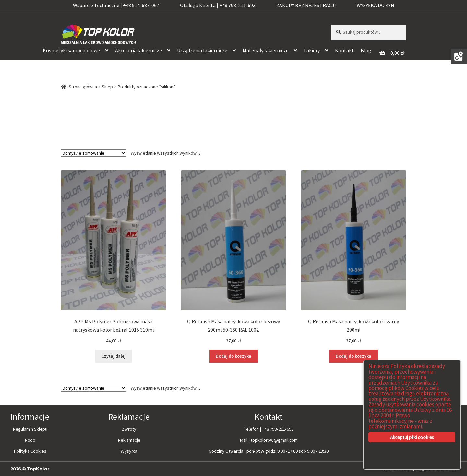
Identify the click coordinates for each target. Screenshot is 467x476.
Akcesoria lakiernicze (138, 50)
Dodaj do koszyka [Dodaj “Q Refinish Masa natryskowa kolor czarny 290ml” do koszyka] (353, 356)
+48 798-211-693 (278, 429)
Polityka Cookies (30, 451)
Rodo (30, 440)
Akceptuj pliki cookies (412, 437)
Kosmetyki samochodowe (71, 50)
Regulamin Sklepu (30, 429)
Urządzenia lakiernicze (202, 50)
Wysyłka (129, 451)
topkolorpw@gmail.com (274, 440)
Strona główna (83, 87)
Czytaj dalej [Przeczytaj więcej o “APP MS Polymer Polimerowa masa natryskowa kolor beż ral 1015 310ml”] (114, 356)
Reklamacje (129, 440)
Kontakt (344, 50)
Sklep (107, 87)
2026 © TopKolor (30, 469)
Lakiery (312, 50)
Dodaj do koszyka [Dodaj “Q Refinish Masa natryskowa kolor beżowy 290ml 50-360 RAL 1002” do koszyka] (233, 356)
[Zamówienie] (94, 153)
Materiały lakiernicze (266, 50)
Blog (366, 50)
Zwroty (129, 429)
